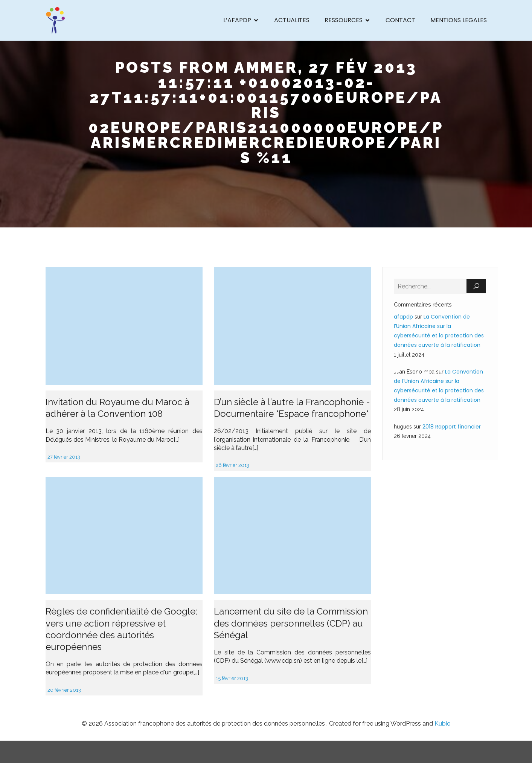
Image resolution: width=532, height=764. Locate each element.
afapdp (403, 317)
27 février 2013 (64, 458)
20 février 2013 (64, 691)
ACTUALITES (292, 21)
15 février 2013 (232, 679)
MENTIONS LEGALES (459, 21)
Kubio (443, 724)
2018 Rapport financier (452, 427)
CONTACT (400, 21)
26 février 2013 (232, 466)
